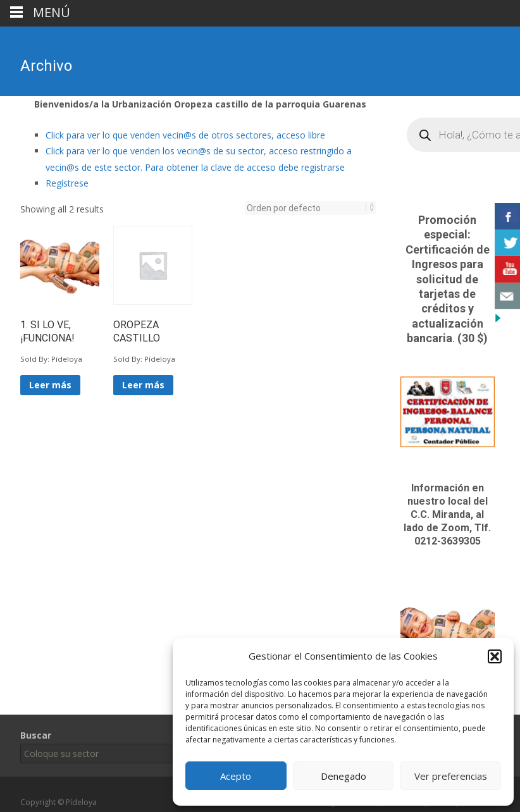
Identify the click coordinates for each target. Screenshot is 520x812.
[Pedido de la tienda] (307, 208)
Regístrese (67, 183)
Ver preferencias (451, 776)
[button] (495, 656)
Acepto (236, 776)
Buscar (36, 735)
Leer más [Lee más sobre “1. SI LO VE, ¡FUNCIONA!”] (50, 385)
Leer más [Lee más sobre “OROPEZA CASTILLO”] (143, 385)
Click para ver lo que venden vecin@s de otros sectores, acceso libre (185, 135)
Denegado (344, 776)
